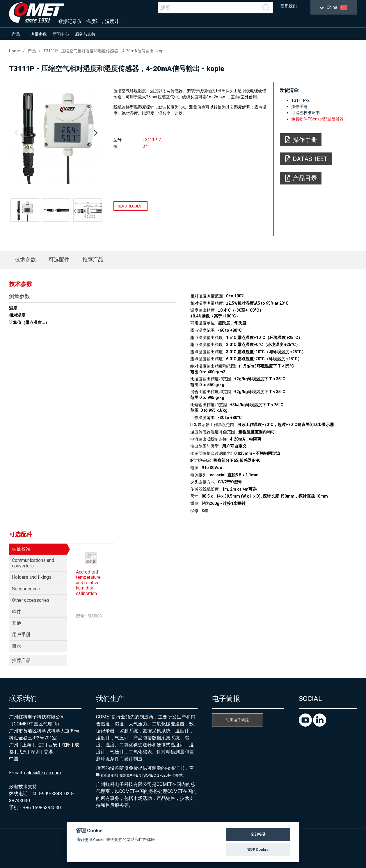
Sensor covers (27, 589)
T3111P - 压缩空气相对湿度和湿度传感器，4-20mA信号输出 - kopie (105, 51)
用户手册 (21, 634)
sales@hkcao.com (42, 773)
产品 (16, 34)
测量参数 (39, 34)
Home (15, 51)
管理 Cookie (258, 850)
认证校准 (21, 549)
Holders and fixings (32, 577)
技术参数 (25, 259)
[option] (56, 133)
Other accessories (31, 600)
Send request (130, 206)
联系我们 (289, 6)
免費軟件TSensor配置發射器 (317, 119)
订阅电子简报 (237, 720)
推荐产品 (93, 259)
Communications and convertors (33, 563)
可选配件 (59, 259)
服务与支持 (85, 34)
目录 (17, 646)
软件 (17, 611)
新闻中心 (61, 34)
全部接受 (258, 834)
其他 (17, 623)
